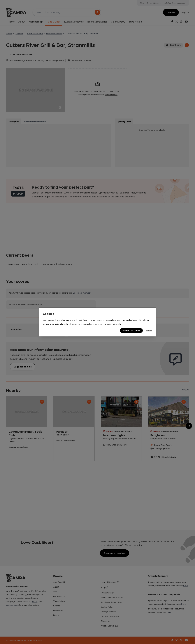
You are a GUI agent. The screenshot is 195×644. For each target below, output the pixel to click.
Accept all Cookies (131, 330)
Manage (149, 330)
